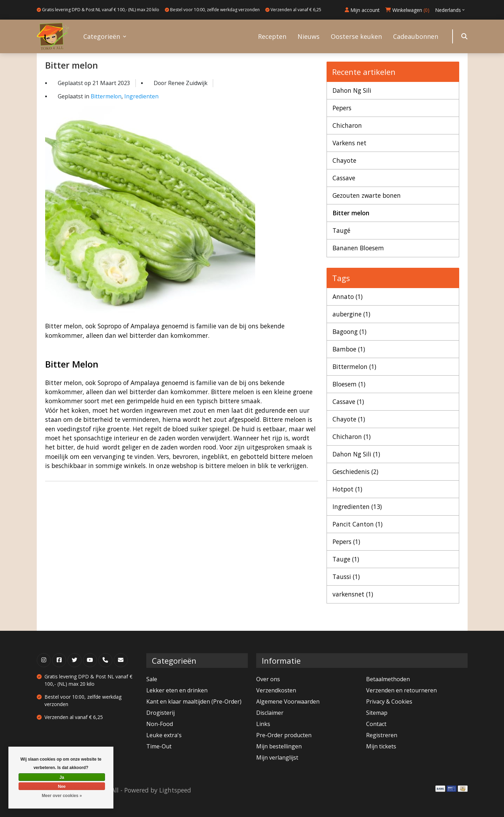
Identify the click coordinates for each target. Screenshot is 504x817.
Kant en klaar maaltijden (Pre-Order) (194, 701)
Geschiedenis (355, 472)
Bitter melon (72, 65)
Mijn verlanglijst (277, 757)
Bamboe (349, 349)
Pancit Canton (358, 524)
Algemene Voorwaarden (288, 701)
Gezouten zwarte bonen (367, 195)
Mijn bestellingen (279, 746)
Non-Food (160, 724)
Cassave (344, 178)
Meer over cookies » (62, 796)
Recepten (272, 36)
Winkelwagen (407, 10)
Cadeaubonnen (416, 36)
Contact (376, 724)
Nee (62, 787)
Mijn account (362, 10)
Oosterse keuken (356, 36)
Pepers (342, 108)
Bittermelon (106, 96)
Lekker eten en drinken (177, 690)
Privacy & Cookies (389, 701)
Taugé (341, 230)
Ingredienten (141, 96)
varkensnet (353, 594)
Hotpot (347, 489)
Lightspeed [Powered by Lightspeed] (175, 790)
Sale (152, 679)
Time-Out (159, 746)
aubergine (351, 314)
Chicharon (347, 125)
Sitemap (377, 713)
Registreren (382, 735)
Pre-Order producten (284, 735)
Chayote (344, 160)
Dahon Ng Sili (352, 90)
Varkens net (350, 143)
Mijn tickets (381, 746)
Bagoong (349, 331)
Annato (348, 296)
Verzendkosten (276, 690)
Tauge (346, 559)
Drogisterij (160, 713)
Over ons (268, 679)
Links (263, 724)
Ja (62, 777)
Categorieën (102, 36)
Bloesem (349, 384)
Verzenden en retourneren (401, 690)
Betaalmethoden (388, 679)
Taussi (346, 577)
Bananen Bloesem (358, 248)
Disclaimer (270, 713)
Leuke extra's (164, 735)
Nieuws (309, 36)
